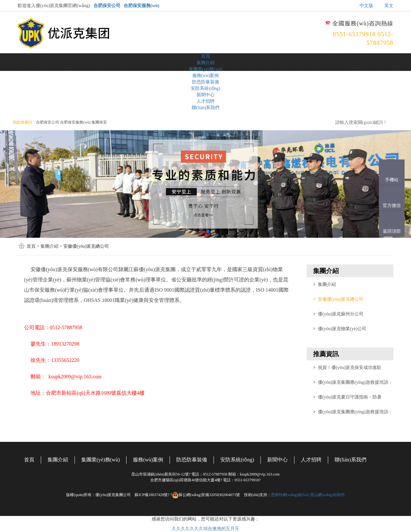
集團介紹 (205, 63)
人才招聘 (205, 101)
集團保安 (99, 122)
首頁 (205, 56)
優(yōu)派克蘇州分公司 (338, 314)
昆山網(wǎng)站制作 (328, 495)
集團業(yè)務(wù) (206, 69)
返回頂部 (392, 231)
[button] (203, 231)
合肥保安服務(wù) (141, 6)
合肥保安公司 (107, 6)
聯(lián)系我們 (205, 108)
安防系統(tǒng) (205, 88)
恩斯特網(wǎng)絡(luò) (290, 495)
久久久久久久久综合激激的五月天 (205, 529)
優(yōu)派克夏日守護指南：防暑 (347, 397)
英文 (389, 6)
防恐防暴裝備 (205, 82)
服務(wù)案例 (205, 76)
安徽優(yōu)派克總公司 (338, 299)
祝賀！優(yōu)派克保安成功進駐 (347, 368)
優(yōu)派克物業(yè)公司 (340, 329)
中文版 (366, 6)
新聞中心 (205, 95)
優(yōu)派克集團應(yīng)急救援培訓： (353, 382)
